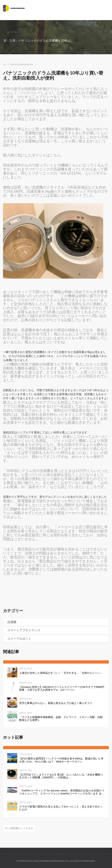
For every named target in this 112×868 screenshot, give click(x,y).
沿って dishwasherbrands (18, 64)
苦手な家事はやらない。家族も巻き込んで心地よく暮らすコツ (56, 703)
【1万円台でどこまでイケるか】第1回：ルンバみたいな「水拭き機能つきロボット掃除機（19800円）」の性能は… (61, 776)
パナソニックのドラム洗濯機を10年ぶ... (45, 40)
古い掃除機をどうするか (19, 828)
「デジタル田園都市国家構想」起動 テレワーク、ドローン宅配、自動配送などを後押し (61, 719)
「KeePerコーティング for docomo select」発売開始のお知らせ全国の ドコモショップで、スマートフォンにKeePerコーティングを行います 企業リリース (62, 792)
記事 (13, 40)
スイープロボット (19, 639)
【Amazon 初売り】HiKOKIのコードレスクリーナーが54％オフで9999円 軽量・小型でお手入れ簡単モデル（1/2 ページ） (62, 688)
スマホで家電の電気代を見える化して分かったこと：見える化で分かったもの (61, 808)
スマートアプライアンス (24, 630)
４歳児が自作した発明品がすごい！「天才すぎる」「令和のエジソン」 (61, 673)
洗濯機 (12, 622)
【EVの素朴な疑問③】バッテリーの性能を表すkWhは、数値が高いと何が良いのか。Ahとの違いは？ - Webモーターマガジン (61, 760)
